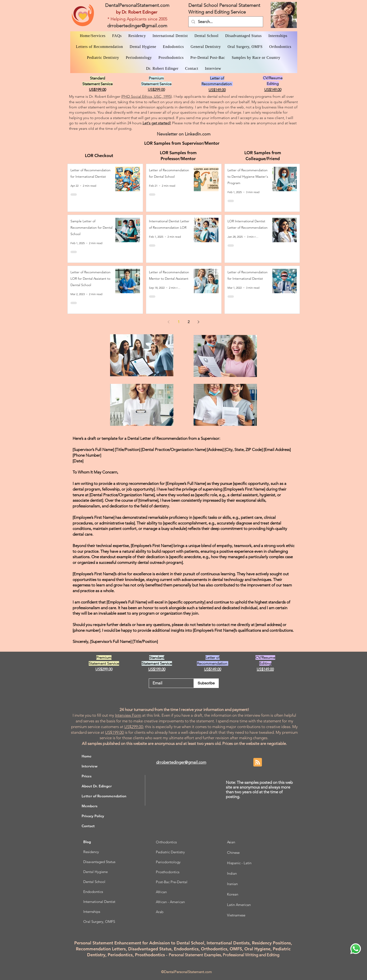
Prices (87, 776)
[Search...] (225, 22)
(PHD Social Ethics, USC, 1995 (146, 96)
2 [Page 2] (189, 322)
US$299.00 (134, 727)
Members (90, 806)
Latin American (239, 905)
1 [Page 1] (179, 322)
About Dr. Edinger (97, 786)
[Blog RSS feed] (258, 762)
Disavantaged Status (99, 862)
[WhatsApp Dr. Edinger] (356, 949)
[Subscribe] (206, 683)
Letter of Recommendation (104, 796)
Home (87, 756)
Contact (88, 826)
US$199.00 (114, 732)
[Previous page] (169, 322)
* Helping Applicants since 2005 (137, 19)
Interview (90, 766)
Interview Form (128, 715)
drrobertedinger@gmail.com (137, 26)
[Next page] (199, 322)
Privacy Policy (93, 816)
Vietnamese (236, 915)
